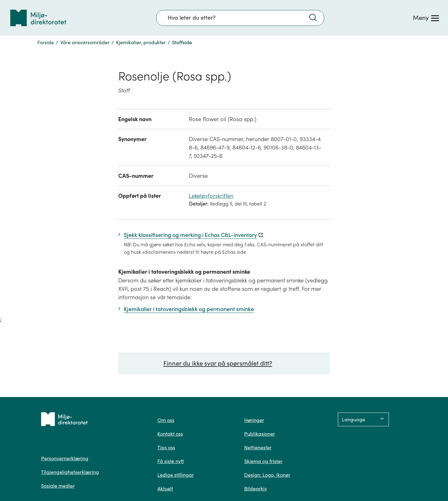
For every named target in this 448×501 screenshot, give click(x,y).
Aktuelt (165, 489)
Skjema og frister (263, 461)
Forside (46, 42)
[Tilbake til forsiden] (38, 18)
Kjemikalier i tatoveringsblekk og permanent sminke (184, 272)
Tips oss (166, 447)
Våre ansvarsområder (85, 42)
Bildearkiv (256, 489)
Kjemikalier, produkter (141, 42)
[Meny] (426, 18)
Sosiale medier (58, 486)
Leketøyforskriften (211, 196)
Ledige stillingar (176, 475)
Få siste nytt (171, 461)
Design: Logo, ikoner (267, 475)
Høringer (254, 420)
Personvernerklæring (65, 458)
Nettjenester (258, 447)
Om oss (166, 420)
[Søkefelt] (240, 18)
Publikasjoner (260, 434)
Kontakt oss (170, 434)
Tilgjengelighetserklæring (70, 472)
